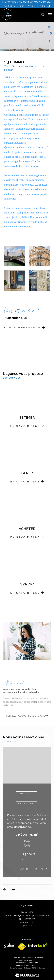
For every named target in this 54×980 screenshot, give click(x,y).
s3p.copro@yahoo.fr (39, 915)
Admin (34, 965)
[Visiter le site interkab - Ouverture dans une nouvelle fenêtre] (38, 945)
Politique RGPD (30, 968)
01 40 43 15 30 (27, 912)
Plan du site (33, 963)
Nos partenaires (16, 968)
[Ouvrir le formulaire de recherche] (43, 15)
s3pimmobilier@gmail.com (17, 915)
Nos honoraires (21, 963)
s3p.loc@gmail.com (27, 919)
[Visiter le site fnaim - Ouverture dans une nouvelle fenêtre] (22, 947)
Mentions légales (23, 965)
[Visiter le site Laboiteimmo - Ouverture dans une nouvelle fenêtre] (27, 974)
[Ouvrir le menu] (50, 15)
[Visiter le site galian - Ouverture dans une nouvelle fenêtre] (10, 946)
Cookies (42, 968)
